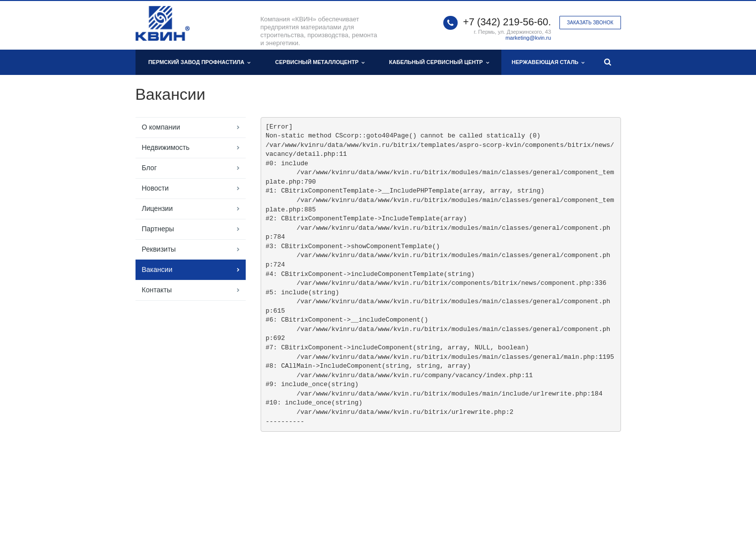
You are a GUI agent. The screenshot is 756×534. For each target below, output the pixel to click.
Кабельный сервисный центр (439, 62)
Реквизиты (159, 249)
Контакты (157, 290)
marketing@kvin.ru (528, 38)
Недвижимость (166, 147)
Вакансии (157, 269)
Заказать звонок (590, 23)
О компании (161, 127)
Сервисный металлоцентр (320, 62)
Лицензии (157, 208)
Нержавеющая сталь (548, 62)
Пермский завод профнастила (200, 62)
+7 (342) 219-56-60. (507, 22)
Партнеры (158, 229)
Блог (149, 168)
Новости (155, 188)
